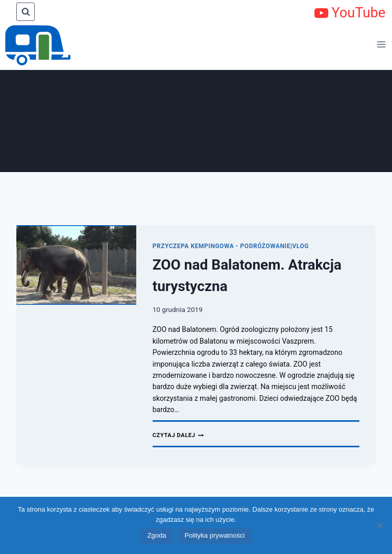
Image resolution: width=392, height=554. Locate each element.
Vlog (300, 246)
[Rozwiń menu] (382, 44)
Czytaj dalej (178, 435)
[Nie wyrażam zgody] (379, 525)
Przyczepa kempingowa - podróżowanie (222, 246)
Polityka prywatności (215, 535)
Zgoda (157, 535)
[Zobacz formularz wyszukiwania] (26, 12)
